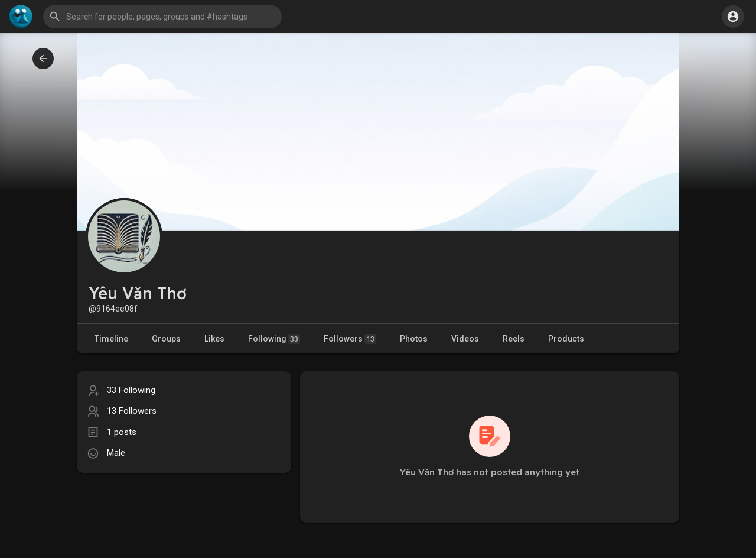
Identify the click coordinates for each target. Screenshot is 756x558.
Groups (166, 339)
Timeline (111, 339)
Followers (350, 339)
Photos (414, 339)
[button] (162, 17)
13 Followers (132, 411)
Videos (465, 339)
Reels (514, 339)
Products (566, 339)
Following (274, 339)
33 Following (131, 390)
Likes (214, 339)
